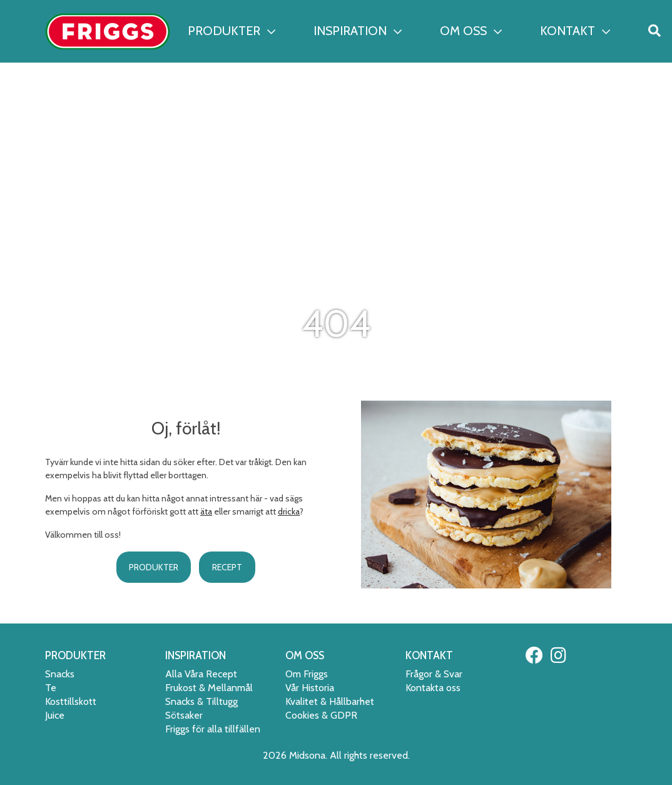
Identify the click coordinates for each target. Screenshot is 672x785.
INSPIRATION (358, 31)
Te (51, 688)
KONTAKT (575, 31)
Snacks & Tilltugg (201, 701)
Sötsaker (184, 715)
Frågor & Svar (434, 674)
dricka (289, 511)
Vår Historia (310, 688)
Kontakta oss (433, 688)
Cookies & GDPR (321, 715)
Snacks (60, 674)
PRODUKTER (232, 31)
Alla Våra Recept (201, 674)
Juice (55, 715)
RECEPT (227, 567)
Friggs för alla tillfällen (213, 729)
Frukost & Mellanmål (209, 688)
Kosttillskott (71, 701)
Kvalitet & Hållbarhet (330, 701)
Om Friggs (307, 674)
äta (206, 511)
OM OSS (471, 31)
